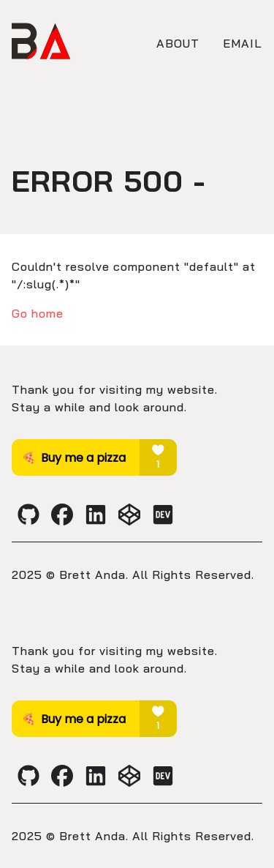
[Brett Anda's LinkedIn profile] (96, 515)
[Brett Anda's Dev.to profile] (163, 515)
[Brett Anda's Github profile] (28, 515)
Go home (38, 313)
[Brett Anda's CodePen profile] (129, 515)
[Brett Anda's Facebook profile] (62, 515)
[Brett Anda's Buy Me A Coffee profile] (94, 471)
